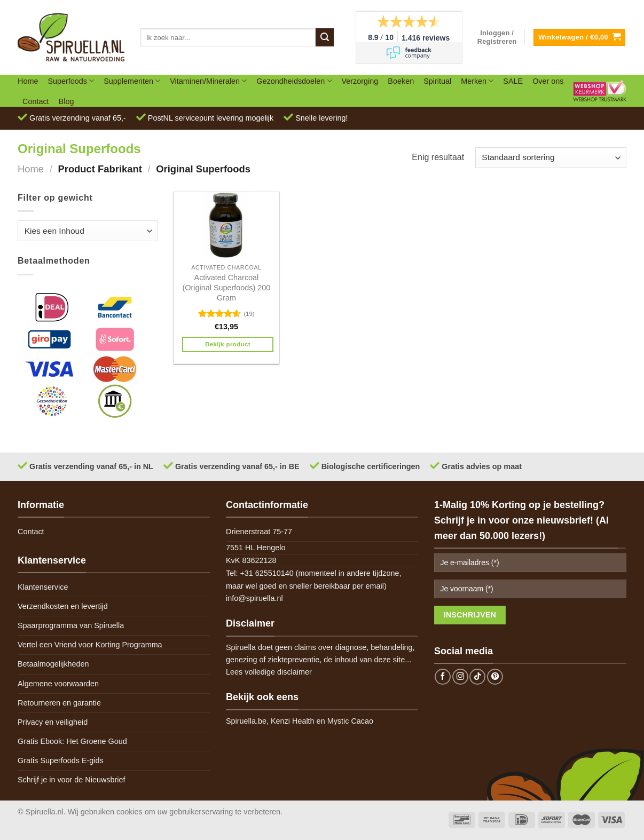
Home (28, 81)
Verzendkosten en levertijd (63, 606)
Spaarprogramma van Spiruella (71, 625)
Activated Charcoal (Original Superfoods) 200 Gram (227, 287)
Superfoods (71, 81)
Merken (477, 81)
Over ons (548, 81)
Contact (36, 101)
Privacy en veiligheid (53, 722)
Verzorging (360, 81)
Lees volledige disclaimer (269, 672)
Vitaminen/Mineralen (208, 81)
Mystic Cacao (350, 721)
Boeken (401, 81)
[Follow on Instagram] (460, 677)
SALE (513, 81)
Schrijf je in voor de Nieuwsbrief (72, 780)
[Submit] (325, 37)
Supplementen (132, 81)
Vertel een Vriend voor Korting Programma (90, 645)
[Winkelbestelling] (551, 158)
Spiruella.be (246, 721)
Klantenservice (43, 587)
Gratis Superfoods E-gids (61, 760)
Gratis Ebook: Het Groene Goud (72, 741)
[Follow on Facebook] (443, 677)
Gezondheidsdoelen (294, 81)
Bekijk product (228, 344)
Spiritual (437, 81)
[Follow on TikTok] (477, 677)
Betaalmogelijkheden (53, 664)
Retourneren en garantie (59, 703)
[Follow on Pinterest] (495, 677)
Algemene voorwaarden (58, 684)
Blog (66, 101)
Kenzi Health (293, 721)
